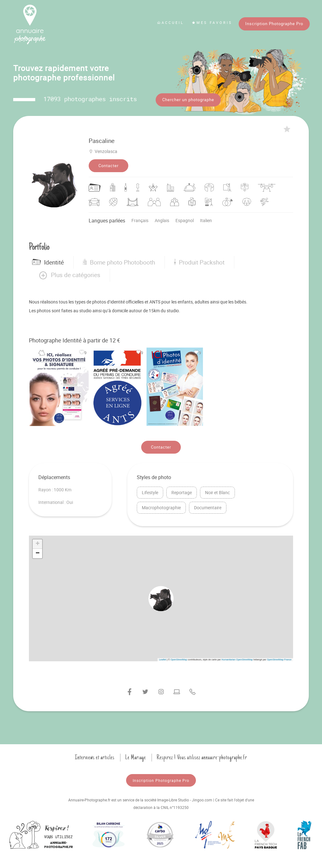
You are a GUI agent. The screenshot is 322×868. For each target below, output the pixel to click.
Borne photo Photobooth (119, 262)
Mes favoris (212, 22)
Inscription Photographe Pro (274, 24)
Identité (48, 262)
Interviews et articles (95, 757)
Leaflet (163, 660)
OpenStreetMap (179, 660)
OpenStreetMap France (279, 660)
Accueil (170, 22)
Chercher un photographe (188, 100)
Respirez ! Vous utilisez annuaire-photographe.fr (202, 757)
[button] (69, 275)
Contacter (108, 166)
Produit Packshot (199, 262)
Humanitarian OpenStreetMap (237, 660)
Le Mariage (136, 757)
